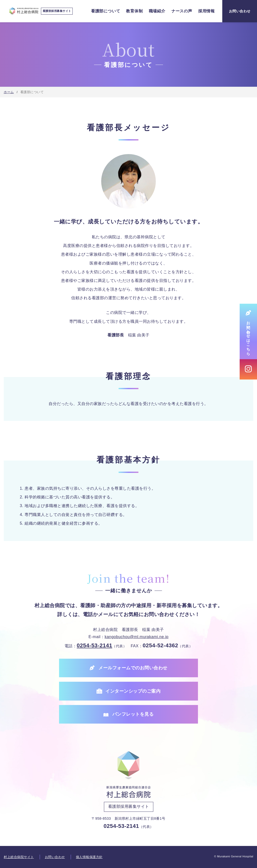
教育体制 (134, 11)
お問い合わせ (55, 857)
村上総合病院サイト (19, 857)
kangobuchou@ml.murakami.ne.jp (137, 637)
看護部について (106, 11)
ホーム (9, 92)
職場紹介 (157, 11)
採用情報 (207, 11)
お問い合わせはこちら (248, 336)
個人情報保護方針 (89, 857)
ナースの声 (182, 11)
